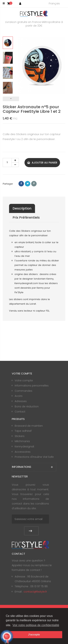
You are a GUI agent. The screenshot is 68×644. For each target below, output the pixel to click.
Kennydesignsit (24, 446)
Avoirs (19, 396)
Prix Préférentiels (26, 217)
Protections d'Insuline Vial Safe (34, 457)
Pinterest (34, 184)
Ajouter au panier (42, 163)
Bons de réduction (27, 406)
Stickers (20, 436)
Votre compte (24, 380)
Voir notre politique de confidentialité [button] (36, 625)
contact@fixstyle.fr (35, 592)
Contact (20, 412)
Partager (21, 184)
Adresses (21, 401)
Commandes (23, 391)
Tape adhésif (23, 431)
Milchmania (22, 441)
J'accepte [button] (34, 635)
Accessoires (23, 452)
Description (22, 208)
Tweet (28, 184)
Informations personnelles (32, 386)
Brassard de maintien (29, 426)
